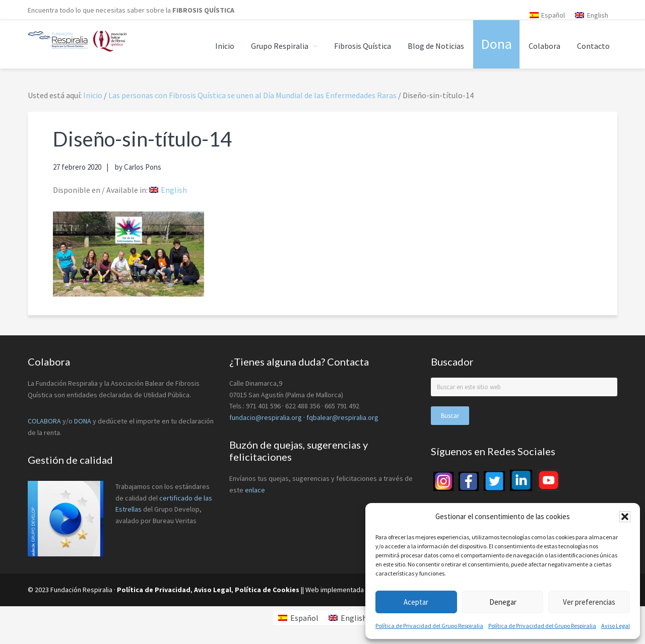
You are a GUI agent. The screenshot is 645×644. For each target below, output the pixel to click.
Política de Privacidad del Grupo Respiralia (429, 626)
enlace (255, 490)
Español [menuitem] (553, 15)
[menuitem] (547, 15)
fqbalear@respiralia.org (342, 417)
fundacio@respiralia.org (266, 417)
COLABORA (44, 421)
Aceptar (416, 602)
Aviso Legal (616, 626)
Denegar (503, 602)
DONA (83, 421)
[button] (625, 517)
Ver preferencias (589, 602)
